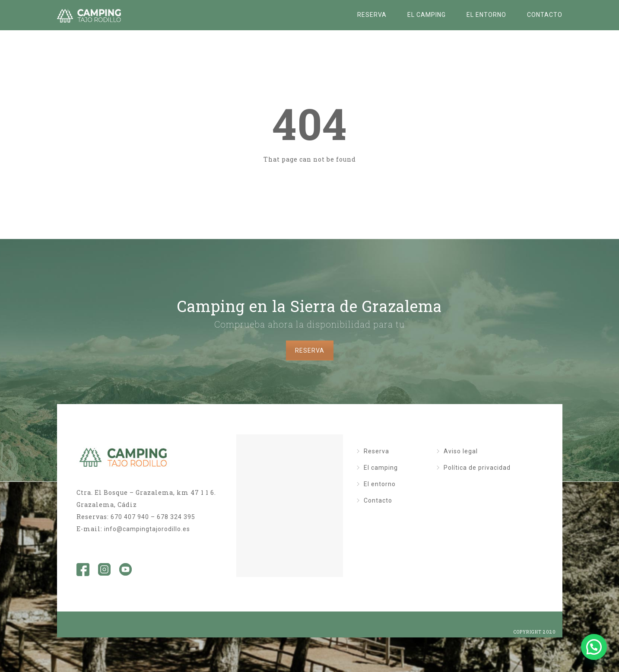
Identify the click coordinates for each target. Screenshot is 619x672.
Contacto (545, 15)
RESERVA (310, 350)
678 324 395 (176, 517)
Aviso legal (461, 451)
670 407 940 (130, 517)
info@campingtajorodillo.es (147, 529)
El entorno (486, 15)
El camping (427, 15)
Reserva (372, 15)
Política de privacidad (477, 468)
